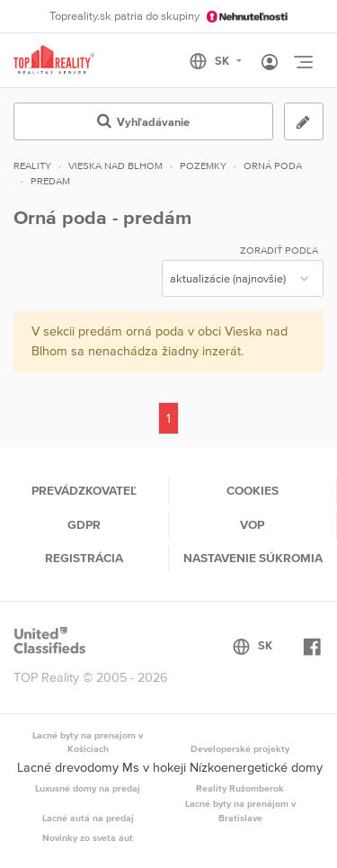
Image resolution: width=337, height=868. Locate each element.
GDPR (84, 524)
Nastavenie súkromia (253, 558)
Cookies (253, 490)
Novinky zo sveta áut (88, 837)
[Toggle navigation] (303, 62)
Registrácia (84, 558)
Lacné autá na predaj (88, 818)
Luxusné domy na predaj (88, 788)
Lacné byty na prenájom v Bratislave (240, 810)
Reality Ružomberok (240, 788)
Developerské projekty (240, 748)
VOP (252, 524)
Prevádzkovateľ (84, 490)
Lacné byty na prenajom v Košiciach (88, 742)
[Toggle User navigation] (270, 63)
